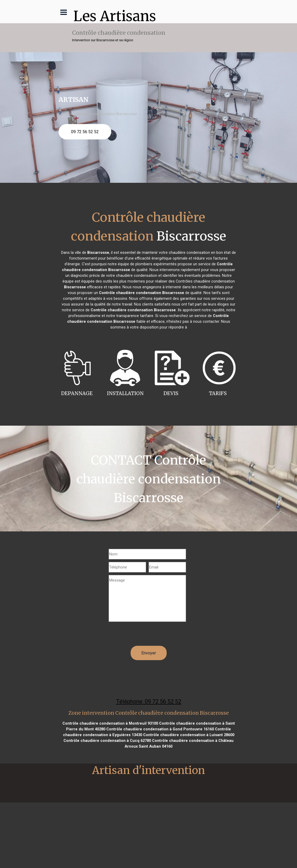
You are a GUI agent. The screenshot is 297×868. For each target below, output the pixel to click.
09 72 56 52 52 (85, 132)
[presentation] (148, 636)
